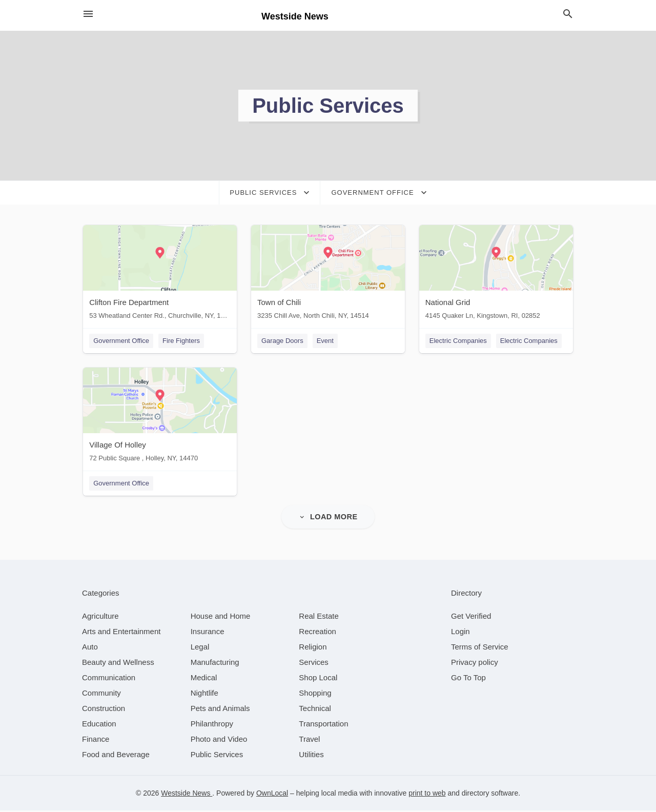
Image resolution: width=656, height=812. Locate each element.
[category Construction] (104, 710)
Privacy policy (475, 664)
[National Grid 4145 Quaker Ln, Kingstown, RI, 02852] (497, 275)
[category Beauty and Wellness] (118, 664)
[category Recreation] (317, 633)
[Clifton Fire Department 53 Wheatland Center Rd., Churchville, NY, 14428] (159, 275)
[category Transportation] (323, 725)
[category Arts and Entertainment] (121, 633)
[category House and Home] (221, 617)
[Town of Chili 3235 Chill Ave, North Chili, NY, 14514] (328, 275)
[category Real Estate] (319, 617)
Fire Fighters (180, 341)
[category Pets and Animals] (220, 710)
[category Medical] (204, 679)
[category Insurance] (208, 633)
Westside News (187, 795)
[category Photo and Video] (219, 740)
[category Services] (314, 664)
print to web (427, 795)
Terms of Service (480, 648)
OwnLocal (272, 795)
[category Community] (101, 694)
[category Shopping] (315, 694)
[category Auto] (90, 648)
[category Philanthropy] (212, 725)
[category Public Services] (217, 756)
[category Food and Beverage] (116, 756)
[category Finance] (96, 740)
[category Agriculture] (100, 617)
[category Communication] (109, 679)
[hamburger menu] (88, 14)
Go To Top (468, 679)
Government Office (120, 341)
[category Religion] (313, 648)
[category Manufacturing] (215, 664)
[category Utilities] (311, 756)
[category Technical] (315, 710)
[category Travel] (309, 740)
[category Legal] (200, 648)
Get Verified (471, 617)
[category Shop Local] (318, 679)
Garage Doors (282, 341)
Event (325, 341)
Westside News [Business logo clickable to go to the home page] (295, 16)
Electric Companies (459, 341)
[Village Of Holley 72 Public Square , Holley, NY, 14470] (159, 418)
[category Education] (99, 725)
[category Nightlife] (204, 694)
